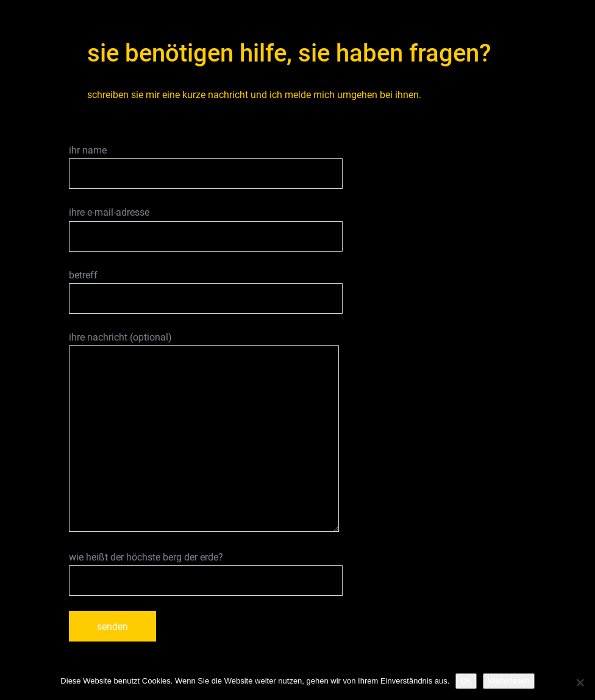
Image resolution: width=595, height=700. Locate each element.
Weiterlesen (508, 681)
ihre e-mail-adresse (206, 229)
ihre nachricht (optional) (204, 432)
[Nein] (580, 682)
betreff (206, 292)
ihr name (206, 167)
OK (466, 681)
